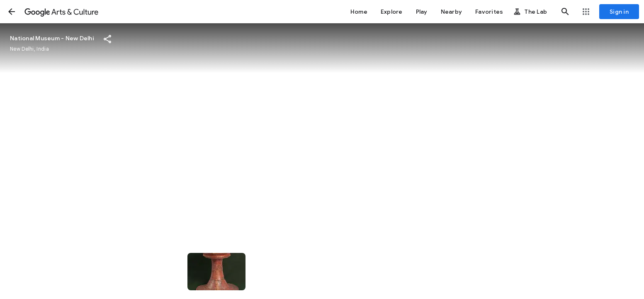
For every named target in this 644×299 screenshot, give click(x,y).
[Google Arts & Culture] (61, 12)
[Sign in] (619, 12)
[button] (12, 12)
